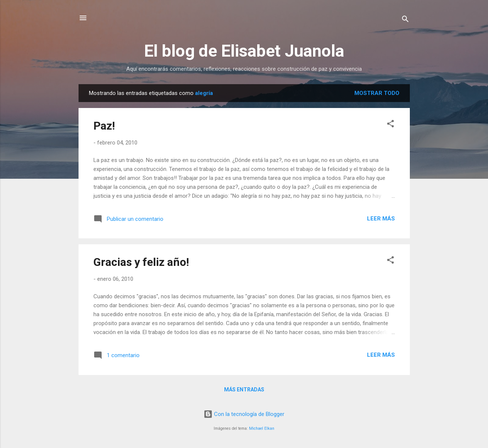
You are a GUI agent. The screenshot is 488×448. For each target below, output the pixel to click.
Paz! (104, 126)
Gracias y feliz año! (141, 262)
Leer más (381, 219)
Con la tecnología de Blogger (244, 414)
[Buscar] (405, 20)
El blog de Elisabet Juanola (244, 51)
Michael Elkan (262, 428)
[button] (390, 125)
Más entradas (244, 390)
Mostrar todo (377, 93)
